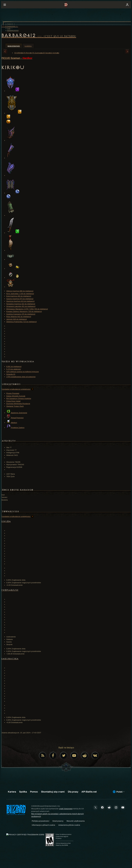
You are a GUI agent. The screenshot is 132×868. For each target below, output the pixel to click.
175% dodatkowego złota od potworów (21, 377)
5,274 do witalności (14, 369)
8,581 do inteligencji (14, 367)
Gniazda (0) (11, 374)
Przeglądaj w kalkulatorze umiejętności (17, 389)
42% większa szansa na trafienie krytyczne (23, 372)
